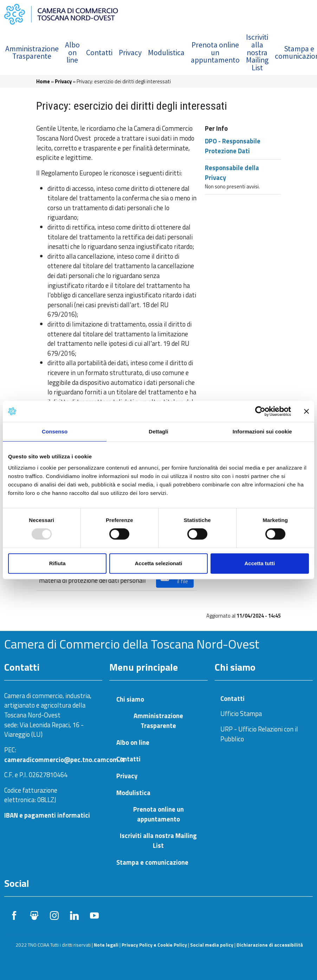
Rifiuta (57, 563)
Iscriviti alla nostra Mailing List (257, 52)
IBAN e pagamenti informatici (47, 815)
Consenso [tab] (55, 431)
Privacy (130, 53)
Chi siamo (130, 699)
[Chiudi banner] (306, 411)
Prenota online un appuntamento (215, 52)
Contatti (99, 53)
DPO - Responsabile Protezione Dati (233, 146)
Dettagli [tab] (158, 431)
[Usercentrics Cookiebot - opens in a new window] (260, 411)
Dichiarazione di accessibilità (270, 945)
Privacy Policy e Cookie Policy (154, 945)
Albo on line (72, 52)
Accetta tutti (260, 563)
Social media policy (212, 945)
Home (43, 81)
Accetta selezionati (158, 563)
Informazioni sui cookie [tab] (262, 431)
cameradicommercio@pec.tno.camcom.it (64, 760)
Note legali (106, 945)
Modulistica (166, 53)
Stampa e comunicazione (152, 862)
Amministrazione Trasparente (32, 53)
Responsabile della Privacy (232, 173)
